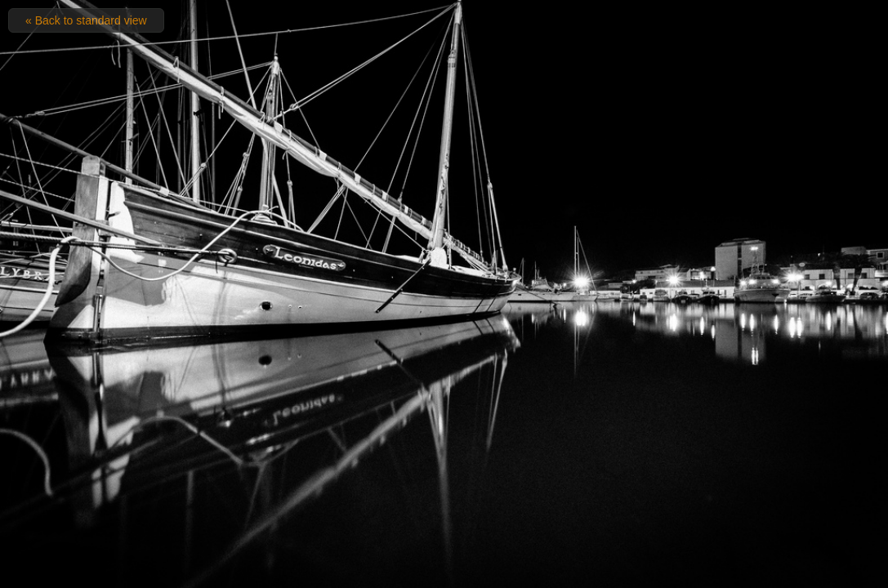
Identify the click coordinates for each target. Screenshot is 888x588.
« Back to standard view (86, 20)
